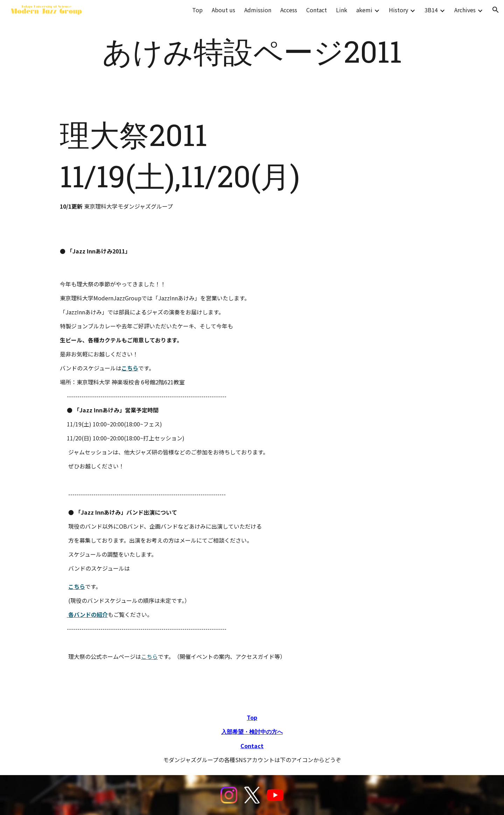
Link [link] (342, 10)
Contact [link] (317, 10)
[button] (496, 10)
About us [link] (223, 10)
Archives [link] (465, 10)
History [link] (398, 10)
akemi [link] (364, 10)
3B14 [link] (431, 10)
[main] (252, 51)
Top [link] (197, 10)
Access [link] (289, 10)
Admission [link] (258, 10)
